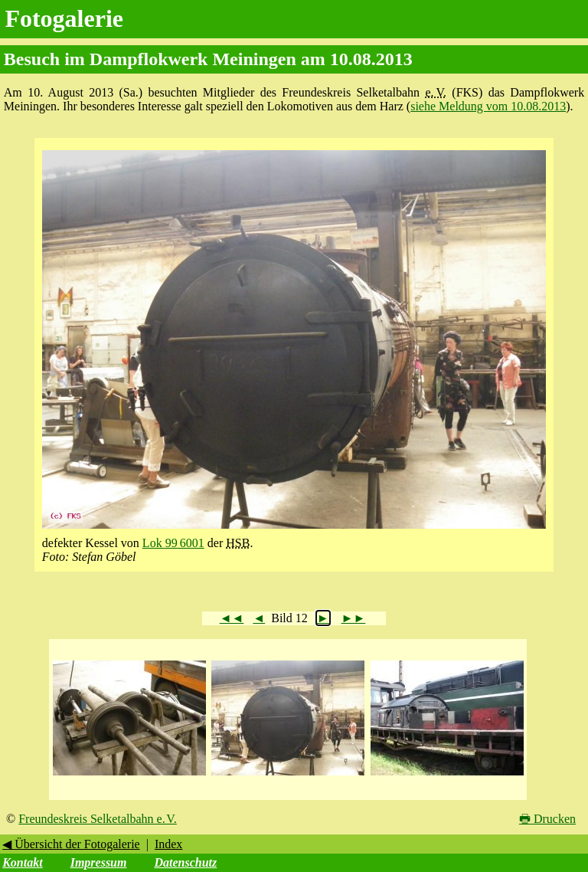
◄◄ (232, 618)
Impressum (99, 862)
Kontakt (22, 862)
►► (354, 618)
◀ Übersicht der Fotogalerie (71, 844)
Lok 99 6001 (173, 543)
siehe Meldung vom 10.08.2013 (488, 106)
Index (168, 844)
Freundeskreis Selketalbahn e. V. (98, 819)
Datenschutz (185, 862)
